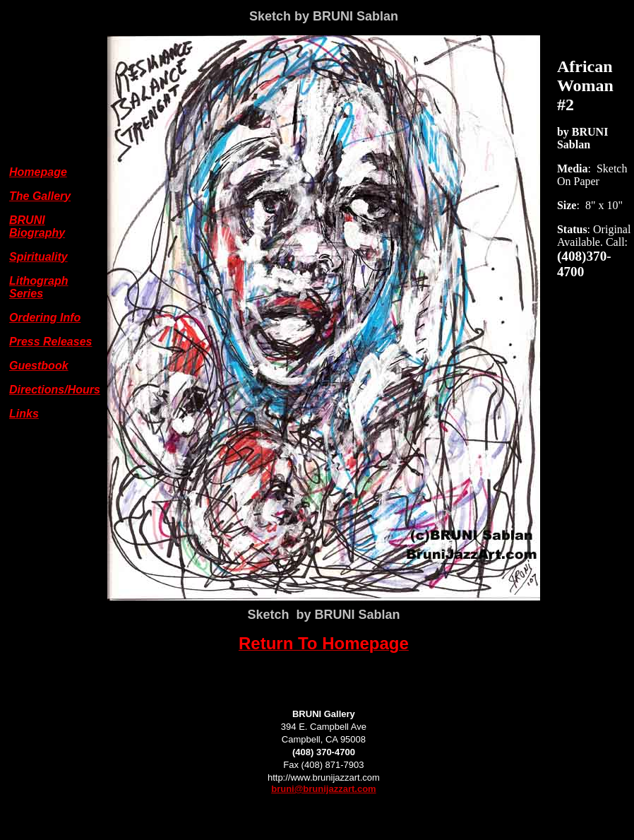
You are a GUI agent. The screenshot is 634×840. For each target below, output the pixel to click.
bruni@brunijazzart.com (323, 789)
